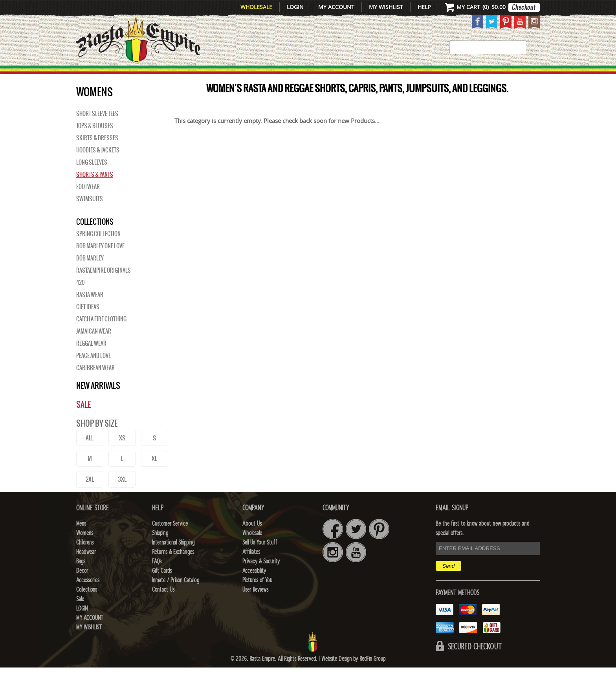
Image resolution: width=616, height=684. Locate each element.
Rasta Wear (90, 311)
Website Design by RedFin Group (353, 675)
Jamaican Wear (94, 348)
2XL (90, 496)
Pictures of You (257, 597)
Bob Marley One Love (100, 262)
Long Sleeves (92, 179)
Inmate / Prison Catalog (176, 597)
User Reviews (255, 606)
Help (424, 7)
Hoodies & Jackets (98, 167)
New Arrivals (110, 75)
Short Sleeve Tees (97, 130)
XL (154, 475)
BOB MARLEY (90, 275)
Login (295, 7)
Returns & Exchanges (173, 568)
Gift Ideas (88, 323)
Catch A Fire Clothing (101, 336)
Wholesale (256, 7)
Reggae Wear (91, 360)
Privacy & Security (261, 578)
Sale (529, 75)
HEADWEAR (301, 75)
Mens (160, 75)
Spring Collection (98, 250)
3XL (122, 496)
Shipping (160, 550)
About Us (252, 540)
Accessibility (254, 587)
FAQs (157, 578)
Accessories (425, 75)
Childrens (85, 559)
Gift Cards (162, 587)
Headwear (86, 568)
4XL (154, 496)
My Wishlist (386, 7)
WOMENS (197, 75)
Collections (489, 75)
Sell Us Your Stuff (260, 559)
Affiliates (251, 568)
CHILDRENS (246, 75)
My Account (336, 7)
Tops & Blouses (95, 142)
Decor (375, 75)
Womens (85, 550)
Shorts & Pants (95, 191)
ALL (90, 454)
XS (122, 454)
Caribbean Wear (95, 384)
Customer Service (170, 540)
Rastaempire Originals (104, 287)
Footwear (88, 203)
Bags (343, 75)
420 (80, 299)
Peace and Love (93, 372)
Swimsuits (90, 215)
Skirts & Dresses (97, 154)
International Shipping (173, 559)
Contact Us (163, 606)
